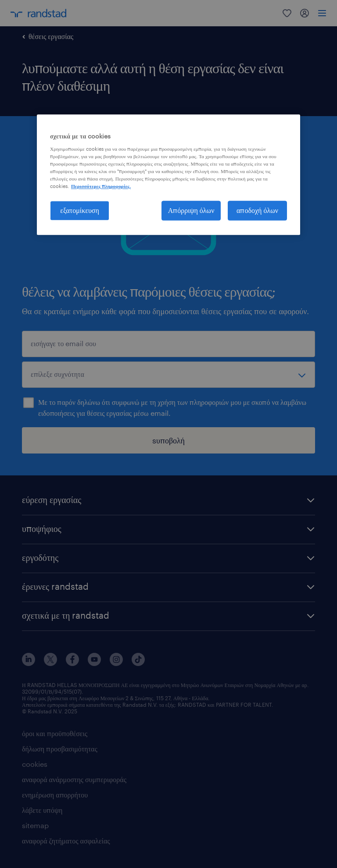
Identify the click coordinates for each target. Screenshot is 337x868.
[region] (168, 174)
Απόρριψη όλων (191, 210)
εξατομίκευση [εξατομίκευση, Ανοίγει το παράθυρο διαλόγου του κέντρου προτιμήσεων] (80, 210)
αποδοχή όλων (257, 210)
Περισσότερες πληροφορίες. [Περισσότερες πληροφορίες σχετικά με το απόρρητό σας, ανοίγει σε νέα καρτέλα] (101, 186)
